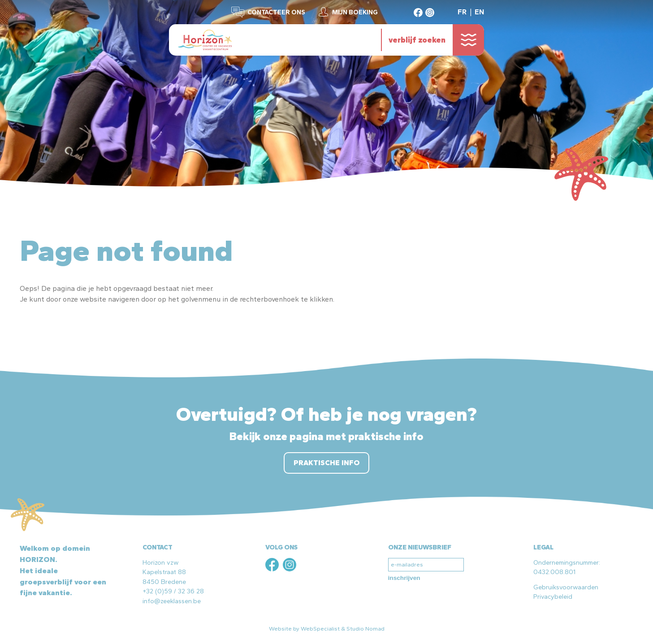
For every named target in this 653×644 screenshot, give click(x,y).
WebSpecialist (320, 629)
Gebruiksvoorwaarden (566, 587)
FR (462, 12)
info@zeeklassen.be (172, 601)
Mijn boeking (355, 12)
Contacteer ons (276, 12)
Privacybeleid (553, 596)
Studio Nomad (365, 629)
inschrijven (404, 578)
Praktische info (326, 463)
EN (479, 12)
